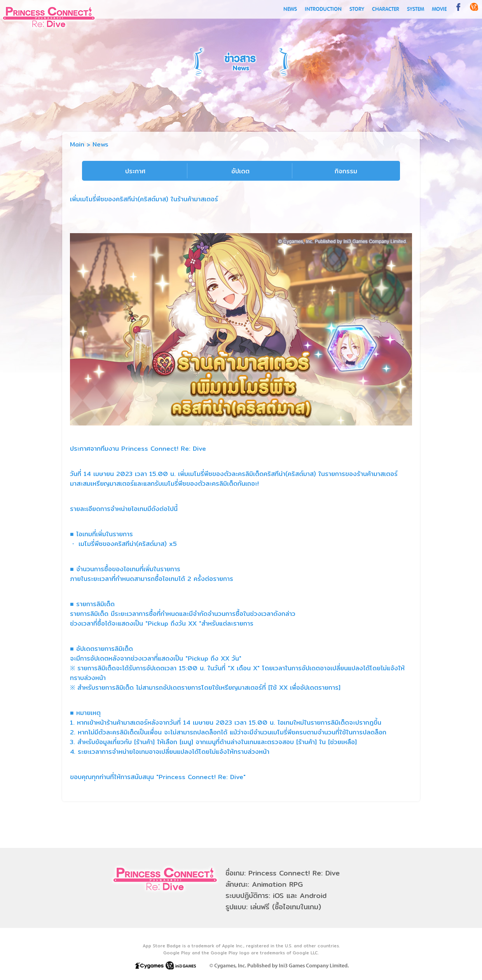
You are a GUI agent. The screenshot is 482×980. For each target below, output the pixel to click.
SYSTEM (416, 9)
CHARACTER (386, 9)
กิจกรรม (346, 171)
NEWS (290, 9)
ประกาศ (135, 171)
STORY (357, 9)
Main (77, 144)
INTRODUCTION (323, 9)
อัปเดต (240, 171)
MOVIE (439, 9)
